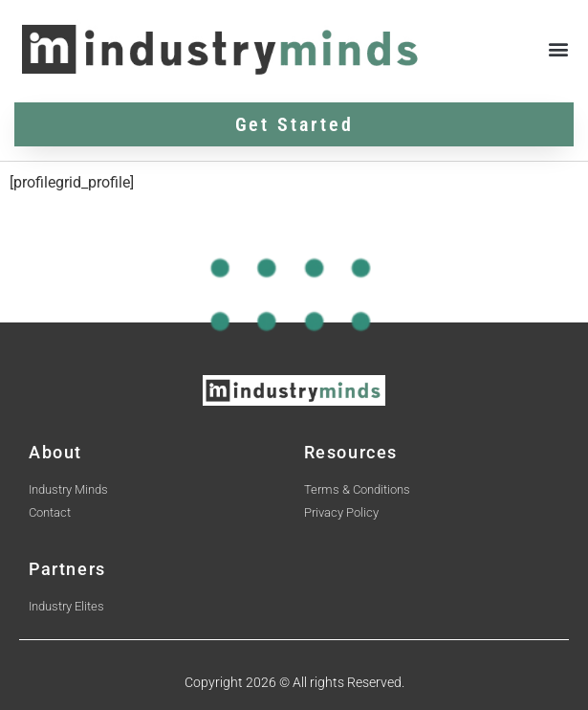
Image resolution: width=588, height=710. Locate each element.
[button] (558, 49)
